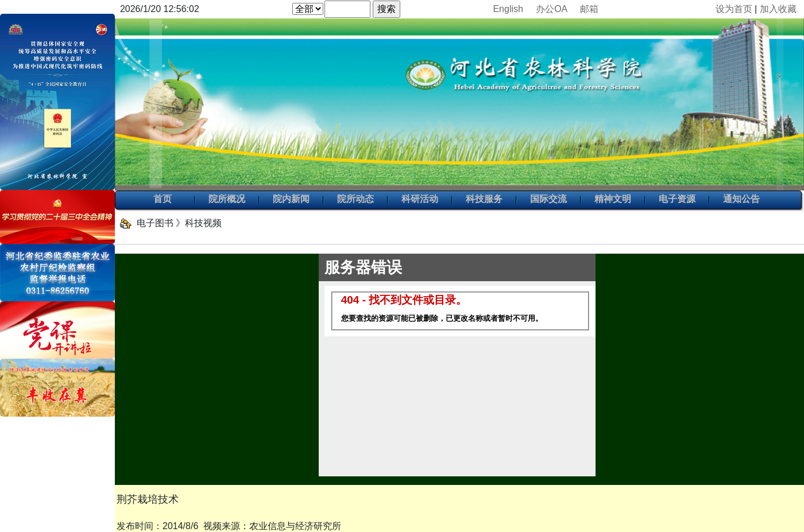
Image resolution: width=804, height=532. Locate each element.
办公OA (551, 9)
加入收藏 (778, 9)
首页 (163, 200)
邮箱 (589, 9)
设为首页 (734, 9)
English (508, 9)
